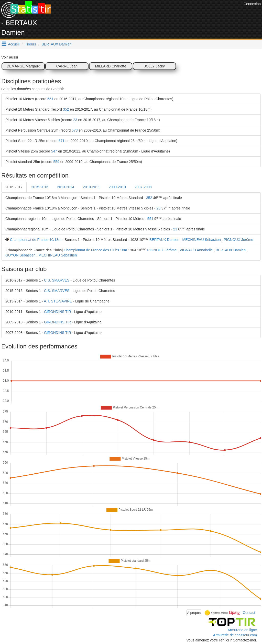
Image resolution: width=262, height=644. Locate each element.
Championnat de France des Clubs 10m (95, 250)
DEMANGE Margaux (23, 66)
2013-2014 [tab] (66, 187)
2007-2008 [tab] (143, 187)
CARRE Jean (67, 66)
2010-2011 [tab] (91, 187)
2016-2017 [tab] (14, 187)
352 (66, 109)
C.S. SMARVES (57, 280)
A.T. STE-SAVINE (58, 301)
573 (75, 130)
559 (56, 162)
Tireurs (31, 44)
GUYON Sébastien (20, 255)
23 (75, 120)
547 (54, 151)
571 (62, 141)
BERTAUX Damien (57, 44)
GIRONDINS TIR (58, 312)
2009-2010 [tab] (117, 187)
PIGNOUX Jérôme (238, 240)
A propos (194, 613)
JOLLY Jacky (154, 66)
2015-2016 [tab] (40, 187)
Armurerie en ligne (242, 630)
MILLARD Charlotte (111, 66)
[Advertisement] (149, 13)
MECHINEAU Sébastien (202, 240)
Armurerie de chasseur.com (235, 635)
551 (50, 99)
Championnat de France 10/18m (36, 240)
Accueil (14, 44)
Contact (249, 612)
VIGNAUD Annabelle (196, 250)
